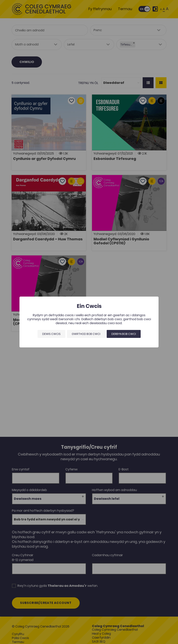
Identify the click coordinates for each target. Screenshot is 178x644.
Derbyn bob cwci (124, 334)
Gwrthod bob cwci (86, 334)
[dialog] (89, 322)
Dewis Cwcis (51, 334)
